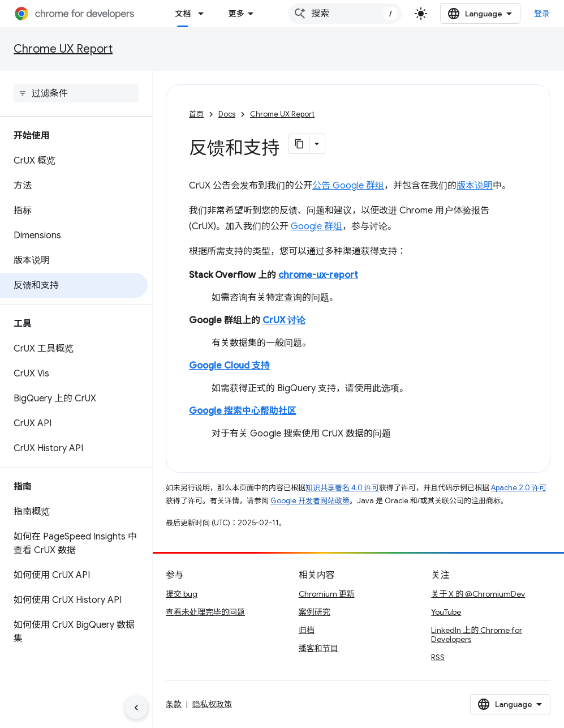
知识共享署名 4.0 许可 (342, 488)
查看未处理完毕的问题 (205, 612)
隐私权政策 (212, 704)
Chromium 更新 (327, 594)
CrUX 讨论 (284, 320)
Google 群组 (317, 226)
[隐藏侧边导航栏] (136, 708)
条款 (174, 704)
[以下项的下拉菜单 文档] (204, 14)
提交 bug (182, 594)
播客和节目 (318, 648)
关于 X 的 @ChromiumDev (478, 594)
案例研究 (315, 612)
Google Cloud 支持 (229, 366)
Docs (227, 114)
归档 (307, 630)
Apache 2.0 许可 (519, 488)
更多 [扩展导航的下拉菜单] (236, 14)
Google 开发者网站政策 (310, 501)
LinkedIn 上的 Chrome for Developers (477, 635)
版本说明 (475, 186)
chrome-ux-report (318, 275)
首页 (196, 114)
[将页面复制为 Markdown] (299, 144)
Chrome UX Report (63, 49)
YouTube (446, 612)
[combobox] (345, 14)
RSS (438, 657)
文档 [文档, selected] (183, 14)
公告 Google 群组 (348, 186)
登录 (542, 14)
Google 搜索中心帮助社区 (243, 411)
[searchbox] (76, 93)
